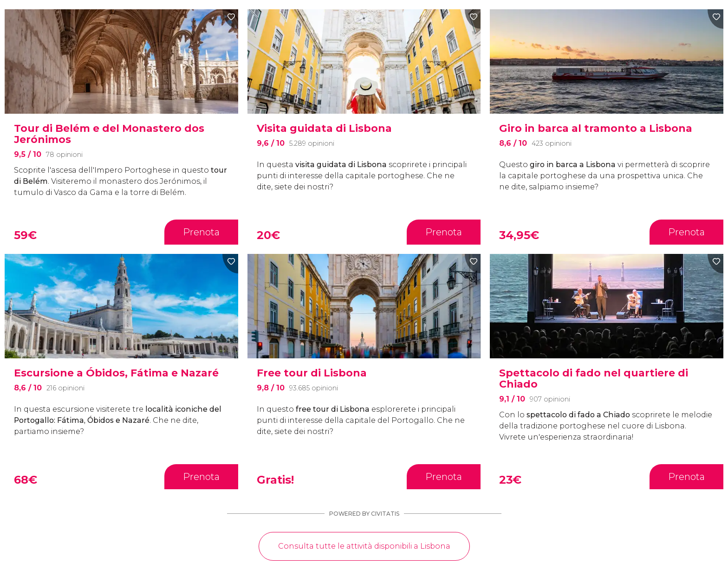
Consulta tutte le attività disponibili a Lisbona (364, 546)
